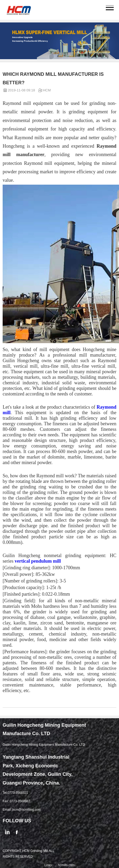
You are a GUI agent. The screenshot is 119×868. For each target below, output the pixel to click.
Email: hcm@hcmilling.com (22, 810)
